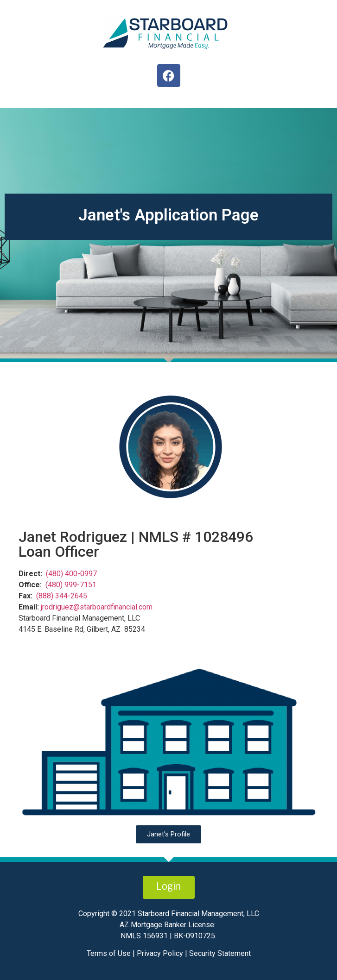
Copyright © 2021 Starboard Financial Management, (162, 914)
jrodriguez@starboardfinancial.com (97, 607)
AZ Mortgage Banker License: (168, 925)
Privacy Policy (159, 953)
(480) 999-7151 (71, 585)
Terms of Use (110, 953)
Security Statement (220, 953)
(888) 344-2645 (62, 596)
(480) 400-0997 (71, 574)
